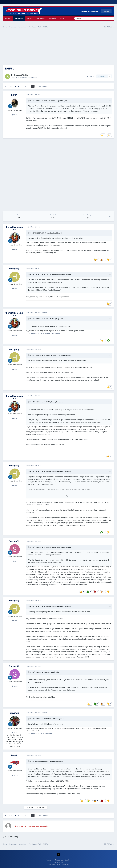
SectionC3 (54, 233)
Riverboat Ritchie (21, 75)
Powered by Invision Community (58, 865)
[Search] (86, 18)
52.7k (15, 775)
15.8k (15, 733)
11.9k (15, 115)
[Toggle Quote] (29, 101)
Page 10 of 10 (43, 86)
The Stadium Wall (31, 78)
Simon (31, 807)
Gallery (42, 18)
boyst (14, 755)
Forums (20, 19)
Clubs (31, 18)
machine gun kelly (58, 101)
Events (53, 18)
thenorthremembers (14, 228)
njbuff (14, 95)
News (9, 18)
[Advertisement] (58, 47)
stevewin (14, 713)
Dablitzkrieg (55, 719)
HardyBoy (14, 269)
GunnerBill (14, 666)
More (63, 18)
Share (90, 76)
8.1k (15, 561)
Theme (49, 860)
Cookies (68, 860)
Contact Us (59, 860)
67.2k (15, 686)
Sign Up (106, 11)
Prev (11, 86)
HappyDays (55, 761)
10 (33, 86)
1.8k (15, 289)
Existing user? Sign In (90, 11)
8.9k (15, 249)
